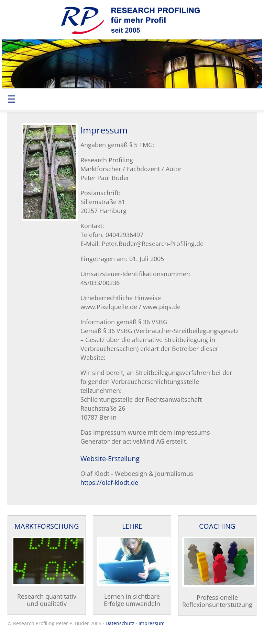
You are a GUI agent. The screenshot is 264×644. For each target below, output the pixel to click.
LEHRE (132, 526)
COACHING (217, 526)
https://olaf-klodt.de (109, 482)
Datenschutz (120, 623)
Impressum (152, 623)
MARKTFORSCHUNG (47, 526)
